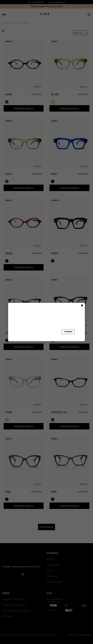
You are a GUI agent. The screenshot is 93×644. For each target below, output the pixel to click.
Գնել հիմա (68, 332)
